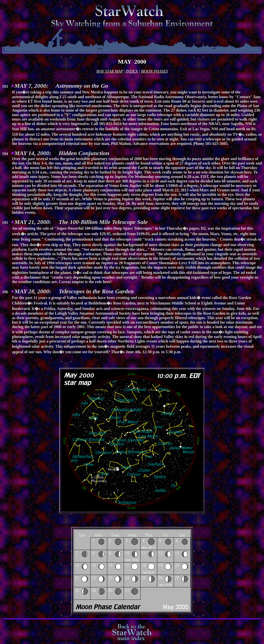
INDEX (132, 71)
